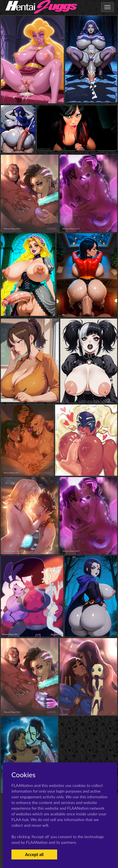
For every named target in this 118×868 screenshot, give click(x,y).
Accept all (34, 854)
